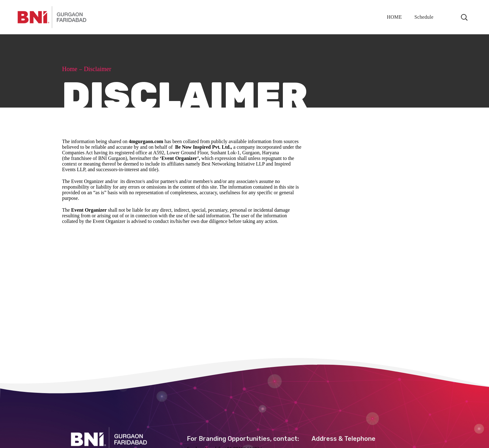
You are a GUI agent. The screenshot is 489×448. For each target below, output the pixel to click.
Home (70, 69)
